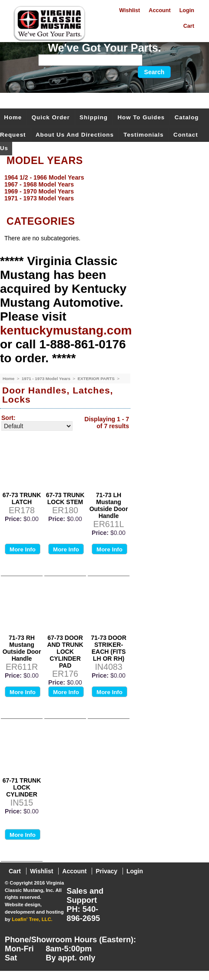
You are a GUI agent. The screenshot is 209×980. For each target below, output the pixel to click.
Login (187, 10)
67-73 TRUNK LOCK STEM (65, 498)
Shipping (94, 117)
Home (13, 117)
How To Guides (141, 117)
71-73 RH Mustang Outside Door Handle (22, 648)
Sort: (8, 418)
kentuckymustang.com (66, 330)
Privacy (106, 871)
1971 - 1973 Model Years (47, 379)
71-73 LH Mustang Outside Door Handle (109, 505)
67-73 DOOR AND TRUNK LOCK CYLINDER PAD (65, 652)
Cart (189, 26)
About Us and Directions (75, 135)
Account (159, 10)
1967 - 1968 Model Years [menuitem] (39, 184)
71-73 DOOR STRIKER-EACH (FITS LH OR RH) (109, 648)
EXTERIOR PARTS (96, 379)
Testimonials (143, 135)
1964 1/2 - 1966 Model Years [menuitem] (44, 177)
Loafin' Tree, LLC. (32, 919)
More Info (23, 549)
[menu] (102, 188)
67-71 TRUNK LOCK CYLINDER (22, 787)
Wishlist (129, 10)
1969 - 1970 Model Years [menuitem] (39, 191)
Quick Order (51, 117)
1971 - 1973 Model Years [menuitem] (39, 198)
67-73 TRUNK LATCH (22, 498)
